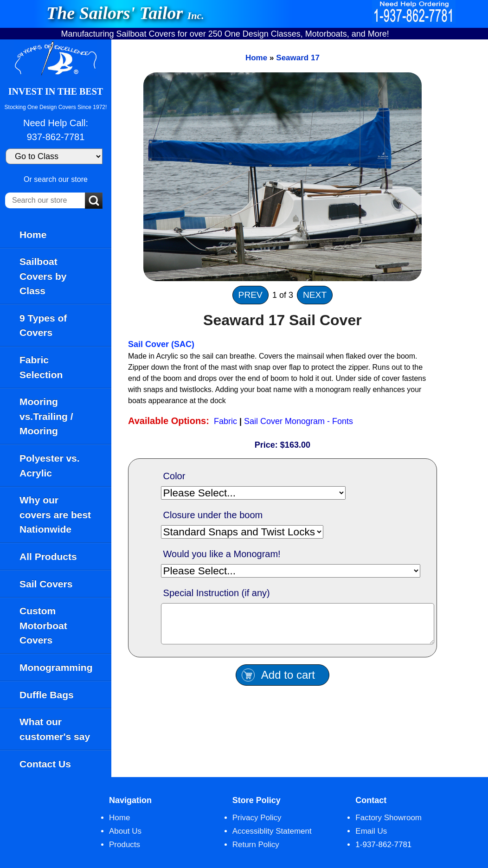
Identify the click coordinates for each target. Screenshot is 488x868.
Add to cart (288, 682)
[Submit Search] (94, 201)
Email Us (371, 831)
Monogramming (56, 667)
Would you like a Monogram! (222, 554)
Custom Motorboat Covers (43, 625)
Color (174, 476)
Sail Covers (46, 584)
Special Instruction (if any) (217, 593)
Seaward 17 (298, 58)
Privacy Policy (257, 818)
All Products (48, 556)
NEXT (315, 295)
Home (33, 235)
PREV (250, 295)
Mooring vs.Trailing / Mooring (46, 416)
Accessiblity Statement (272, 831)
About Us (125, 831)
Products (125, 845)
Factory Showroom (388, 818)
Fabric (225, 421)
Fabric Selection (41, 367)
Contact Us (45, 764)
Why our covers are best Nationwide (55, 514)
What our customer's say (55, 729)
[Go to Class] (54, 156)
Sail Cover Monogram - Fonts (299, 421)
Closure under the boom (213, 515)
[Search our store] (45, 200)
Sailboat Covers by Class (43, 276)
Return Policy (256, 845)
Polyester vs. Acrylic (50, 466)
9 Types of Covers (43, 325)
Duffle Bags (47, 695)
